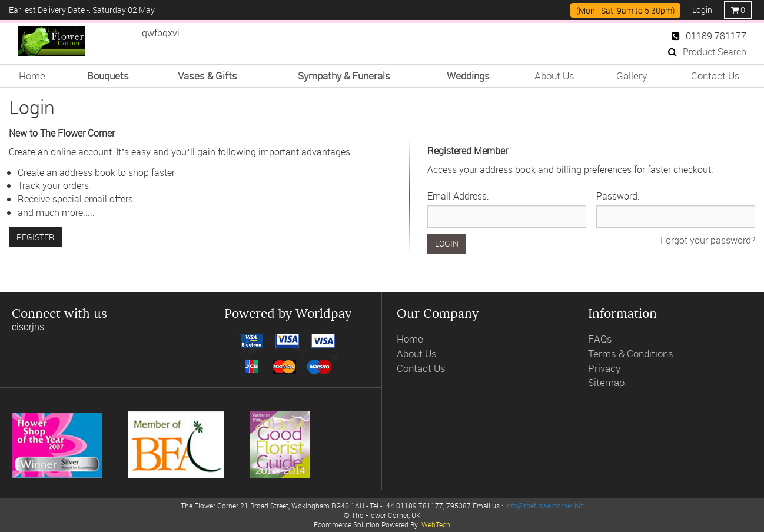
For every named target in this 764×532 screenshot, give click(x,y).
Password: (618, 196)
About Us (554, 76)
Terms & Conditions (631, 353)
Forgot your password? (708, 240)
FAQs (600, 339)
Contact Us (715, 76)
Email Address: (458, 196)
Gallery (632, 76)
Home (32, 76)
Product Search (707, 52)
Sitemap (606, 382)
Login (702, 10)
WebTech (436, 524)
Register (35, 237)
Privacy (604, 368)
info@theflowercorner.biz (544, 506)
